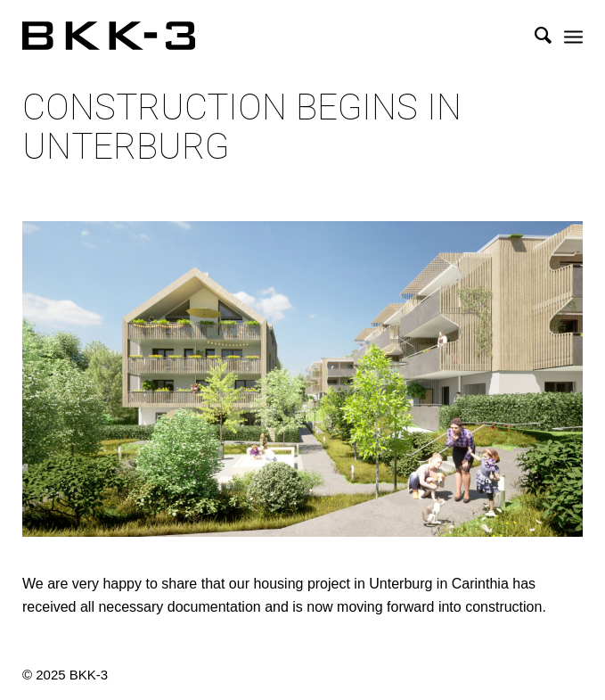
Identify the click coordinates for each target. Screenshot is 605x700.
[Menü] (573, 36)
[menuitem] (534, 36)
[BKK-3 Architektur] (246, 36)
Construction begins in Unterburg (242, 128)
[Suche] (534, 36)
